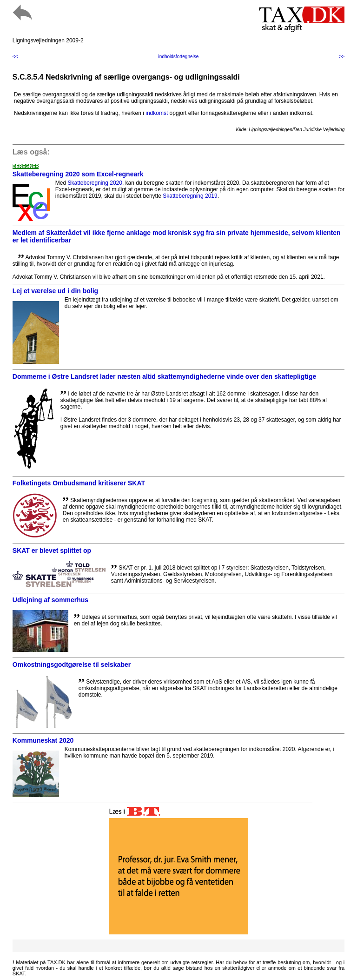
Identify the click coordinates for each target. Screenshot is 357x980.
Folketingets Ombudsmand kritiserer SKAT (79, 483)
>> (342, 57)
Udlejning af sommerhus (50, 600)
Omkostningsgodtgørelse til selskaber (72, 665)
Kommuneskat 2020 (43, 740)
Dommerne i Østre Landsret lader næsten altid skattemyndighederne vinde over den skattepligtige (165, 376)
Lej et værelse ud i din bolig (55, 291)
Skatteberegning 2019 (190, 196)
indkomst (157, 113)
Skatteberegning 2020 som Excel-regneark (78, 174)
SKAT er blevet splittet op (52, 550)
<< (15, 57)
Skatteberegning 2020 (95, 183)
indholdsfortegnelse (179, 57)
